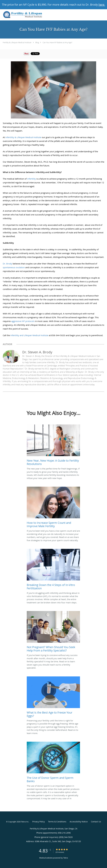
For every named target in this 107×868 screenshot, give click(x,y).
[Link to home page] (30, 15)
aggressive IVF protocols (23, 321)
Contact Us (96, 822)
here (102, 5)
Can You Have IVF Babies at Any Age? (57, 42)
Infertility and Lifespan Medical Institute (29, 335)
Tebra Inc (25, 822)
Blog (37, 42)
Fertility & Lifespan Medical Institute (17, 42)
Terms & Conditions (57, 822)
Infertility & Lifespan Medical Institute (24, 137)
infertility (31, 179)
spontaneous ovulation (14, 267)
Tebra (66, 858)
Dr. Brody (7, 264)
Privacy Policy (39, 822)
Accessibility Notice (79, 822)
